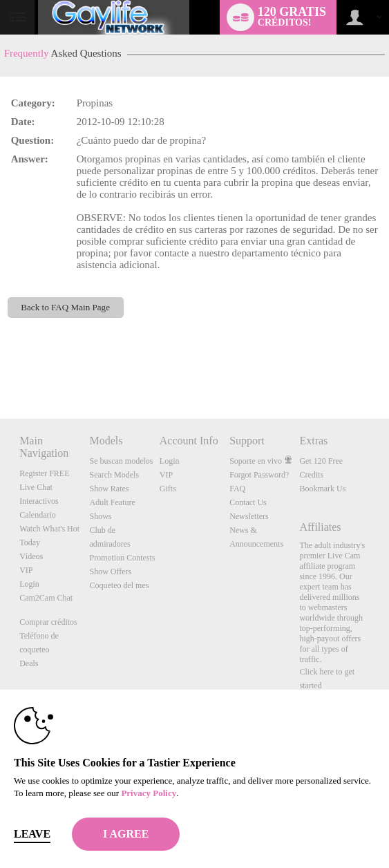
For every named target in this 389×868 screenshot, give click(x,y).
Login (29, 584)
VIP (26, 570)
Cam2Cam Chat (46, 598)
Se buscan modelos (121, 461)
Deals (29, 663)
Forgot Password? (259, 475)
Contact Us (248, 502)
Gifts (168, 489)
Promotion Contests (122, 558)
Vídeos (31, 556)
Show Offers (110, 572)
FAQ (237, 489)
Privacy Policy (149, 793)
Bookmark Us (322, 489)
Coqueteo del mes (119, 585)
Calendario (38, 515)
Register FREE (44, 473)
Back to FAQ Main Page (65, 307)
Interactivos (39, 501)
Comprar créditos (48, 622)
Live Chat (36, 487)
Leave (32, 834)
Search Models (114, 475)
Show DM (0, 367)
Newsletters (249, 516)
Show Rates (109, 489)
